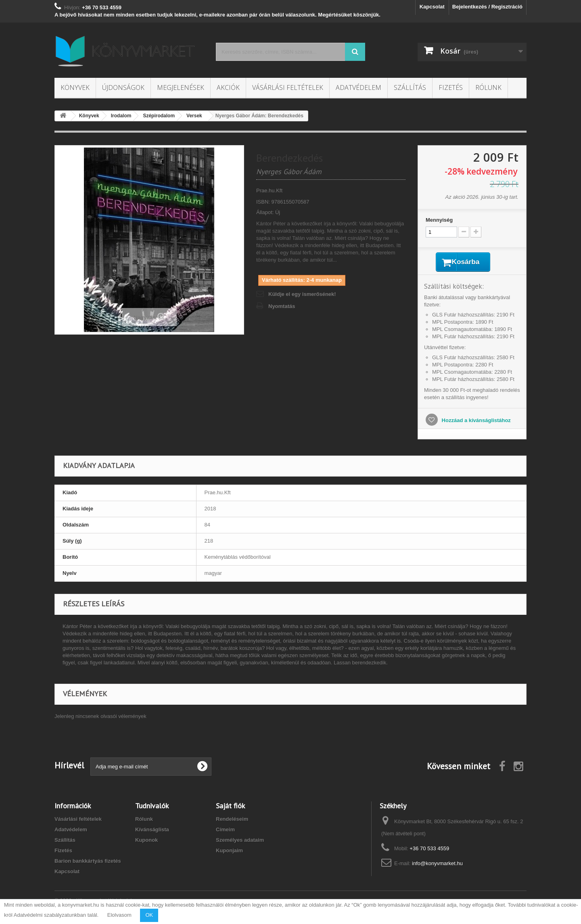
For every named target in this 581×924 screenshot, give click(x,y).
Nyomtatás (282, 306)
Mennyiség (439, 220)
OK (149, 915)
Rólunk (488, 87)
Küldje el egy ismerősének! (302, 294)
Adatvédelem (358, 87)
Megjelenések (181, 87)
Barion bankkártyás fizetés (88, 863)
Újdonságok (123, 87)
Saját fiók (230, 807)
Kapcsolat (432, 7)
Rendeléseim (232, 821)
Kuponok (146, 842)
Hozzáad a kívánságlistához (475, 422)
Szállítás (410, 87)
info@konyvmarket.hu (437, 865)
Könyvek (75, 87)
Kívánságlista (152, 831)
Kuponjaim (229, 852)
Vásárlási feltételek (288, 87)
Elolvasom (119, 915)
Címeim (225, 831)
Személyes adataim (240, 842)
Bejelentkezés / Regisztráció (487, 7)
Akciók (228, 87)
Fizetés (451, 87)
